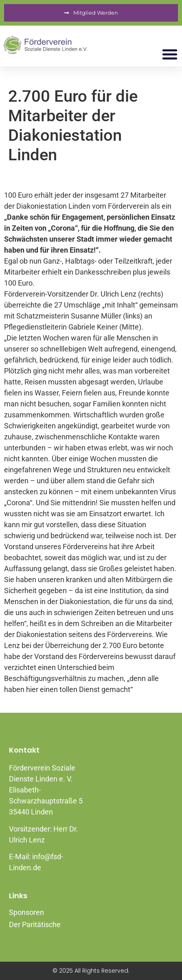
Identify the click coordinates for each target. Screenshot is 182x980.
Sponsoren (26, 912)
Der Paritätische (35, 924)
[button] (170, 54)
